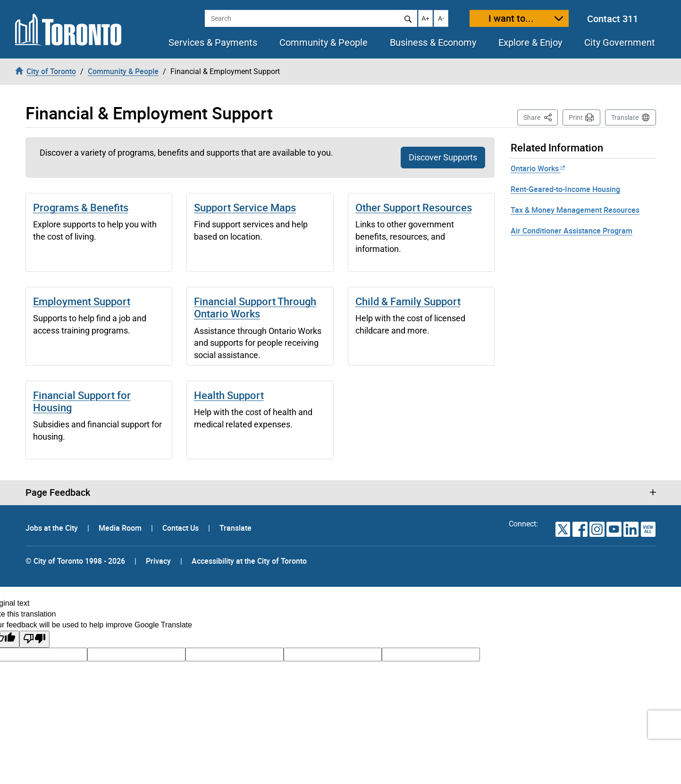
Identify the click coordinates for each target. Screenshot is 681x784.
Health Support (229, 395)
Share (541, 117)
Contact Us (181, 528)
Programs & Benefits (81, 207)
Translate (625, 117)
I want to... (511, 18)
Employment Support (82, 301)
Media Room (121, 528)
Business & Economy (433, 42)
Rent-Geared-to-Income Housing (565, 189)
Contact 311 (613, 19)
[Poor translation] (34, 639)
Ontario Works (538, 168)
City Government (620, 42)
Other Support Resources (414, 207)
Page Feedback (58, 492)
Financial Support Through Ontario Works (255, 307)
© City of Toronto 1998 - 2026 (75, 561)
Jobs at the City (53, 528)
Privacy (158, 561)
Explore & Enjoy (530, 42)
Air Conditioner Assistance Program (572, 231)
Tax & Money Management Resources (575, 210)
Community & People (324, 42)
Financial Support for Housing (82, 401)
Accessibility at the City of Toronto (249, 561)
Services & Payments (213, 42)
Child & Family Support (408, 301)
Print (576, 117)
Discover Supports (443, 157)
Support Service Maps (245, 207)
